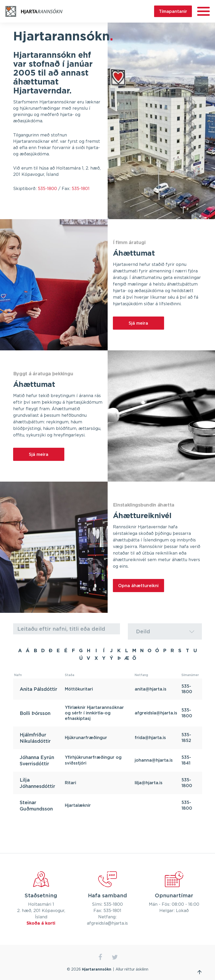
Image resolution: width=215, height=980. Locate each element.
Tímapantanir (173, 11)
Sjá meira (138, 323)
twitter (115, 957)
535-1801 (81, 189)
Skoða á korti (41, 923)
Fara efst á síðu (200, 972)
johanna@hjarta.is (154, 760)
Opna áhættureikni (138, 586)
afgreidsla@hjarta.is (156, 713)
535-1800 (47, 189)
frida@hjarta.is (150, 737)
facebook (100, 957)
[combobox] (165, 631)
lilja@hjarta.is (149, 783)
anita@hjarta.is (151, 689)
